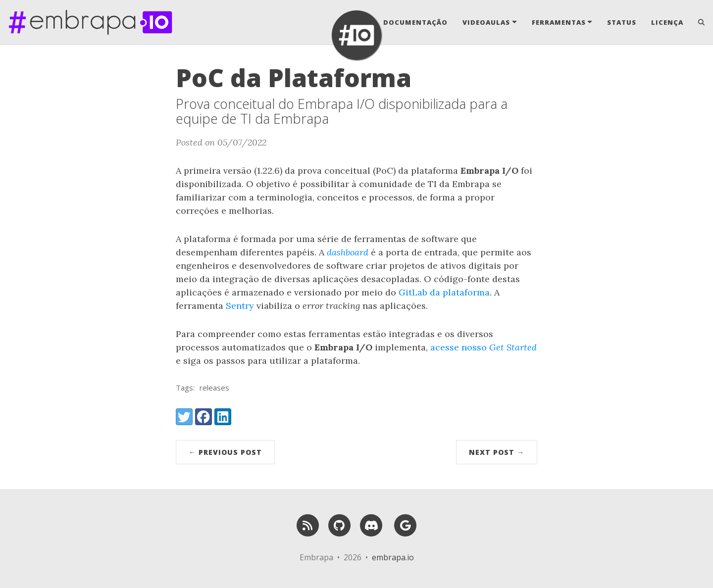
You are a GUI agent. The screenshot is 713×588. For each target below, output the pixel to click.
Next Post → (497, 452)
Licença (667, 22)
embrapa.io (393, 557)
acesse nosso (484, 347)
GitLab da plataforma (444, 292)
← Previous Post (225, 452)
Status (622, 22)
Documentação (415, 22)
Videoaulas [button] (486, 22)
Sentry (240, 306)
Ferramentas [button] (559, 22)
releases (214, 388)
